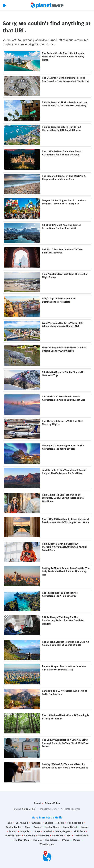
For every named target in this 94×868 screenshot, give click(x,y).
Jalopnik (25, 831)
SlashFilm (44, 836)
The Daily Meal (22, 840)
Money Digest (63, 831)
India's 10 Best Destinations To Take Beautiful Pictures (62, 251)
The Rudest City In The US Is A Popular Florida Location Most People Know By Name (63, 57)
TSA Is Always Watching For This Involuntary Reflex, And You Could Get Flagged (63, 621)
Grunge (38, 827)
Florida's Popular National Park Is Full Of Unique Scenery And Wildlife (64, 349)
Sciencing (30, 836)
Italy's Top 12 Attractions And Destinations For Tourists (59, 300)
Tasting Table (81, 836)
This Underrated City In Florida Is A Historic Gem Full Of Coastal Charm (62, 129)
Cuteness (37, 823)
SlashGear (58, 836)
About (37, 803)
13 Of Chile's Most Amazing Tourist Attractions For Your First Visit (61, 227)
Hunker (84, 827)
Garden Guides (14, 827)
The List (37, 840)
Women (77, 840)
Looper (36, 831)
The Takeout (52, 840)
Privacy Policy (52, 803)
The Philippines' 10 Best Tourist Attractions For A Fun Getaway (60, 594)
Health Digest (52, 827)
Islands (13, 831)
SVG (69, 836)
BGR (10, 823)
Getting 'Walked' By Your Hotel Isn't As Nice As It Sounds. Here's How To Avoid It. (65, 766)
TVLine (66, 840)
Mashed (48, 831)
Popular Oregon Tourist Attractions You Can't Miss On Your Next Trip (64, 668)
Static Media (28, 809)
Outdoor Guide (13, 836)
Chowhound (22, 823)
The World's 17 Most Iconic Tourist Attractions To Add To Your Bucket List (63, 398)
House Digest (70, 827)
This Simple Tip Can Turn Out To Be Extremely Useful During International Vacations (63, 498)
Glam (28, 827)
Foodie (60, 823)
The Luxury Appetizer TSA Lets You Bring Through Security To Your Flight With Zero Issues (65, 743)
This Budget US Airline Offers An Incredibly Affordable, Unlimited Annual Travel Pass (64, 547)
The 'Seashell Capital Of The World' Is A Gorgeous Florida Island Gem (64, 178)
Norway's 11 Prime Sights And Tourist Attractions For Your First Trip (63, 447)
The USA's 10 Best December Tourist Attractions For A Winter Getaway (62, 153)
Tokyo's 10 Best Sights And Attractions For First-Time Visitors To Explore (64, 202)
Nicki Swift (79, 831)
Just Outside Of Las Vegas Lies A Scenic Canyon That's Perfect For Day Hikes (64, 472)
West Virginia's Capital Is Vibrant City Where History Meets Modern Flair (63, 325)
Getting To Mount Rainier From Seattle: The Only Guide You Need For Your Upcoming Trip (66, 572)
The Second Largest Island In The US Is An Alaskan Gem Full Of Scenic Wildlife (66, 643)
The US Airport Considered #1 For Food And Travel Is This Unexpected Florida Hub (66, 79)
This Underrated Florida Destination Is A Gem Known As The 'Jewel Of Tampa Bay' (64, 104)
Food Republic (75, 823)
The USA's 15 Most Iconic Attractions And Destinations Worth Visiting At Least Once (65, 521)
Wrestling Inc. (47, 844)
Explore (49, 823)
